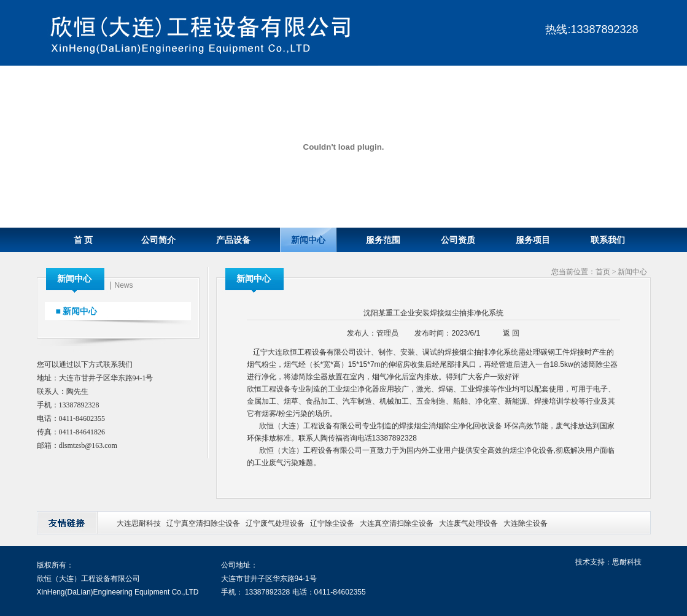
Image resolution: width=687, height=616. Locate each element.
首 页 (83, 240)
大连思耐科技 (139, 523)
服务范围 (383, 240)
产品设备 (233, 240)
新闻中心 (308, 240)
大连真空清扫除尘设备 (397, 523)
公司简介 (158, 240)
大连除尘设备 (526, 523)
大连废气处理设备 (468, 523)
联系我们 (608, 240)
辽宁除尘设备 (332, 523)
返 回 (511, 333)
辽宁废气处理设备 (275, 523)
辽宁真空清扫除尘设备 (203, 523)
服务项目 (533, 240)
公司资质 (458, 240)
